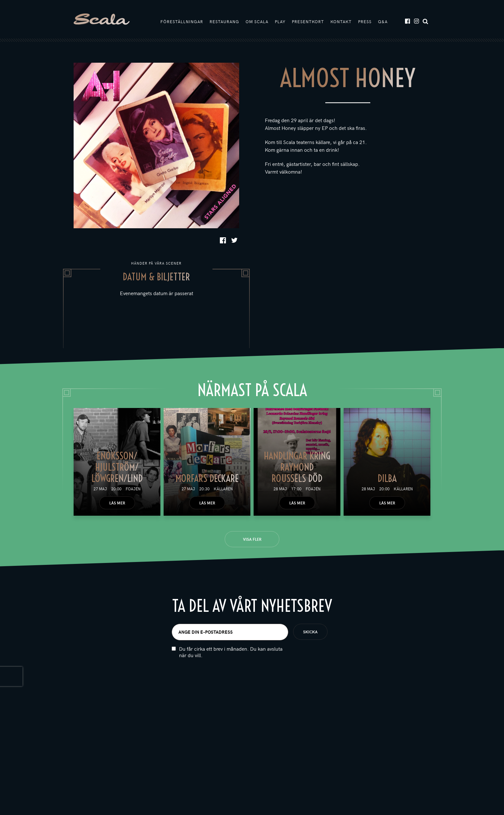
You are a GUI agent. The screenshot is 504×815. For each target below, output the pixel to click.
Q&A (383, 22)
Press (365, 22)
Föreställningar (182, 22)
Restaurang (224, 22)
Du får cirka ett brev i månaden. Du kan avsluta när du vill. (231, 652)
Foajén (133, 489)
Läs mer (117, 503)
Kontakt (341, 22)
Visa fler (252, 539)
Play (280, 22)
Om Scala (257, 22)
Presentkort (308, 22)
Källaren (223, 489)
